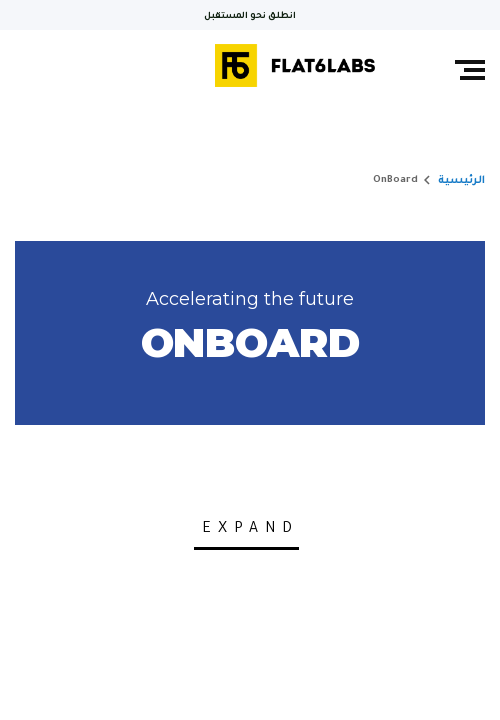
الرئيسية (461, 181)
